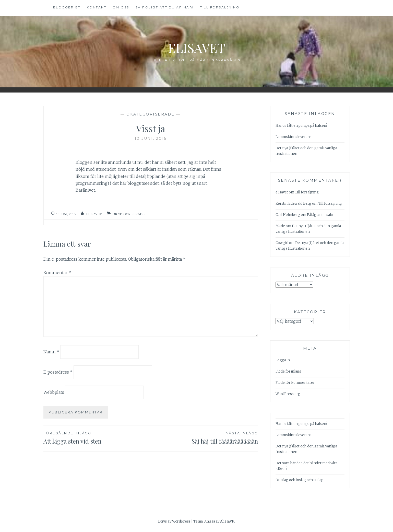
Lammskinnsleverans (294, 137)
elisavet (94, 214)
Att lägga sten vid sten (97, 438)
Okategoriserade (151, 114)
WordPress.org (288, 394)
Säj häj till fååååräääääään (204, 438)
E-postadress (58, 372)
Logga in (283, 360)
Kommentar (57, 273)
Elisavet (196, 48)
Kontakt (97, 7)
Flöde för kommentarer (295, 383)
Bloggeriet (67, 7)
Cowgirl (282, 243)
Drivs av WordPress (174, 521)
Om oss (121, 7)
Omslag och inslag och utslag (300, 480)
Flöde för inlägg (289, 371)
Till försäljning (220, 7)
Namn (51, 352)
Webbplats (54, 392)
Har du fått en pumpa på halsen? (302, 126)
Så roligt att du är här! (165, 7)
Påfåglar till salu (320, 215)
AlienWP (227, 521)
